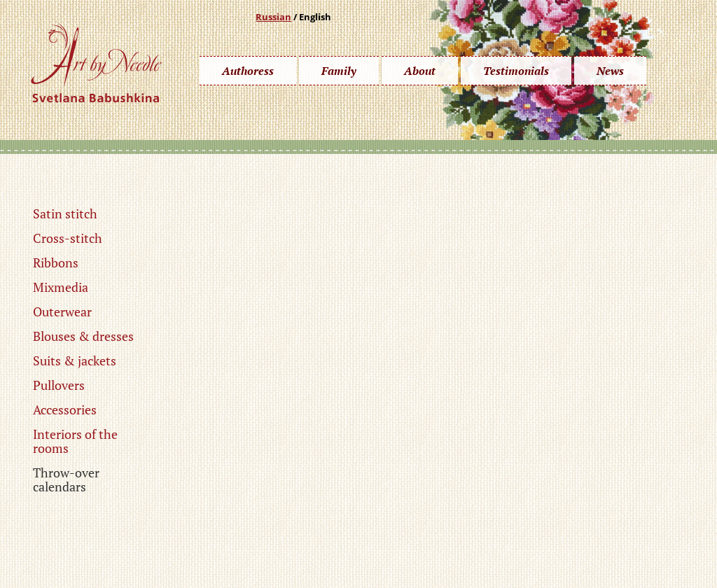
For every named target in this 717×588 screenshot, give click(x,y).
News (610, 71)
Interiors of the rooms (75, 441)
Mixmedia (61, 287)
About (420, 71)
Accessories (65, 409)
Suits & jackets (75, 360)
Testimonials (516, 71)
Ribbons (56, 262)
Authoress (248, 71)
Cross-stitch (68, 238)
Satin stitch (65, 213)
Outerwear (62, 311)
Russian (273, 17)
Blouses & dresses (83, 336)
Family (339, 71)
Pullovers (59, 385)
